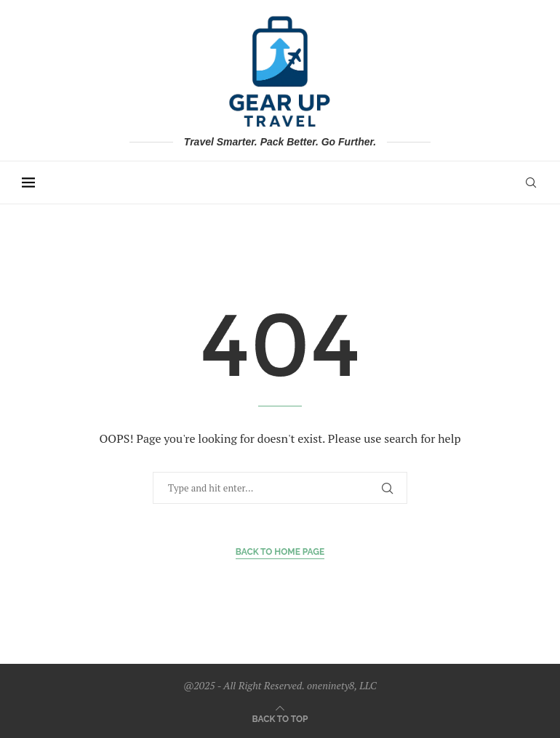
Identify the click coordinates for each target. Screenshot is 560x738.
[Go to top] (280, 718)
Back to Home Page (280, 552)
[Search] (531, 183)
